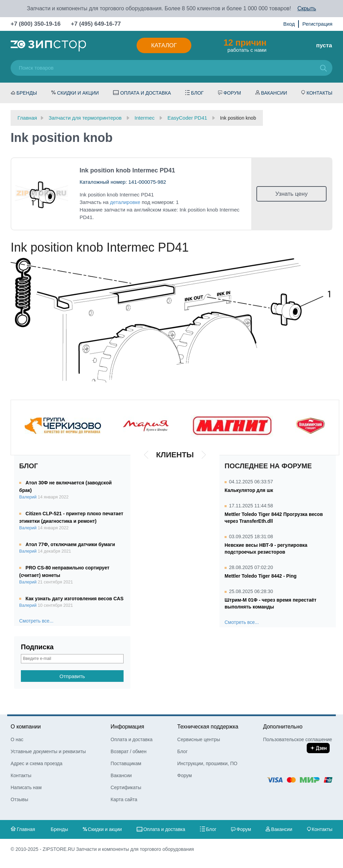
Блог (197, 93)
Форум (232, 93)
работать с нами (245, 45)
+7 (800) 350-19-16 (36, 24)
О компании (26, 727)
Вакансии (274, 93)
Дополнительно (283, 727)
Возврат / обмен (129, 751)
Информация (127, 727)
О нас (17, 739)
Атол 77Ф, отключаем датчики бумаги (70, 544)
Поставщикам (126, 763)
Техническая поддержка (208, 727)
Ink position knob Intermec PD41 (128, 170)
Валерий (28, 497)
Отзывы (19, 799)
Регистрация (317, 24)
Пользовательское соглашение (297, 739)
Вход (289, 24)
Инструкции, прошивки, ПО (207, 763)
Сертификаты (126, 787)
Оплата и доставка (145, 93)
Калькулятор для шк (249, 490)
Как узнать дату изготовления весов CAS (75, 599)
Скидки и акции (78, 93)
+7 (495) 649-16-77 (96, 24)
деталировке (125, 202)
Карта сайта (124, 799)
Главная (26, 829)
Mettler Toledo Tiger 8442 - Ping (261, 576)
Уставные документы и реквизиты (48, 751)
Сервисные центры (199, 739)
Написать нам (26, 787)
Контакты (319, 93)
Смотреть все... (36, 621)
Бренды (27, 93)
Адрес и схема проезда (36, 763)
